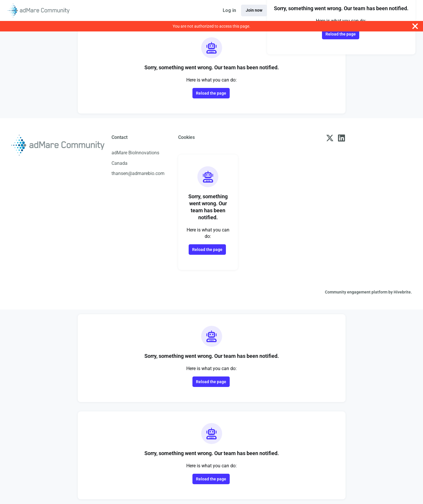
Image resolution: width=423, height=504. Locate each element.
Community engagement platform (356, 292)
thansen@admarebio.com (138, 173)
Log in (229, 10)
